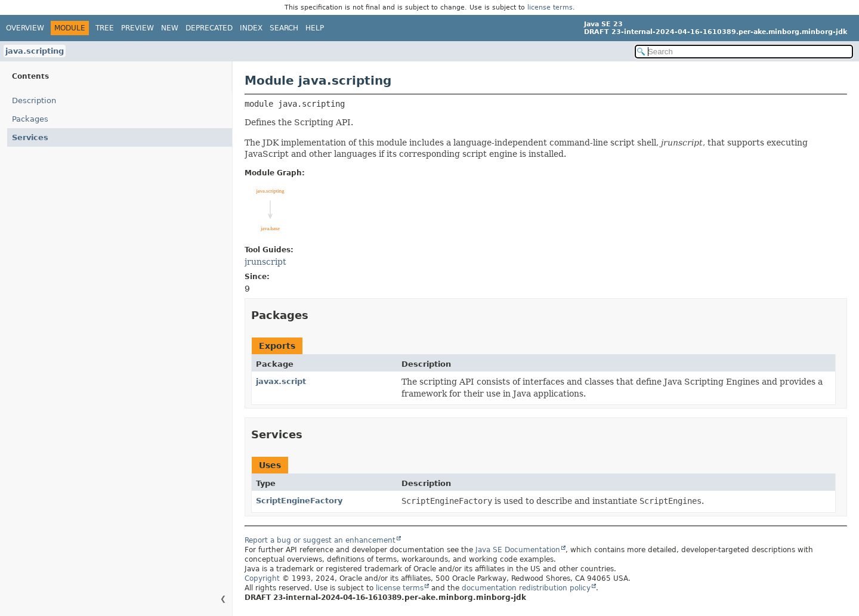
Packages (30, 119)
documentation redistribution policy (526, 588)
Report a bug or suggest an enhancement (320, 540)
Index (251, 28)
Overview (25, 28)
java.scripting (35, 51)
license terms (550, 7)
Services (30, 137)
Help (315, 28)
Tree (105, 28)
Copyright (262, 578)
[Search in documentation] (744, 52)
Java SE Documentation (518, 550)
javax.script (281, 381)
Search (284, 28)
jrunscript (265, 262)
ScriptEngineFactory (299, 501)
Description (34, 100)
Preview (137, 28)
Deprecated (209, 28)
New (170, 28)
